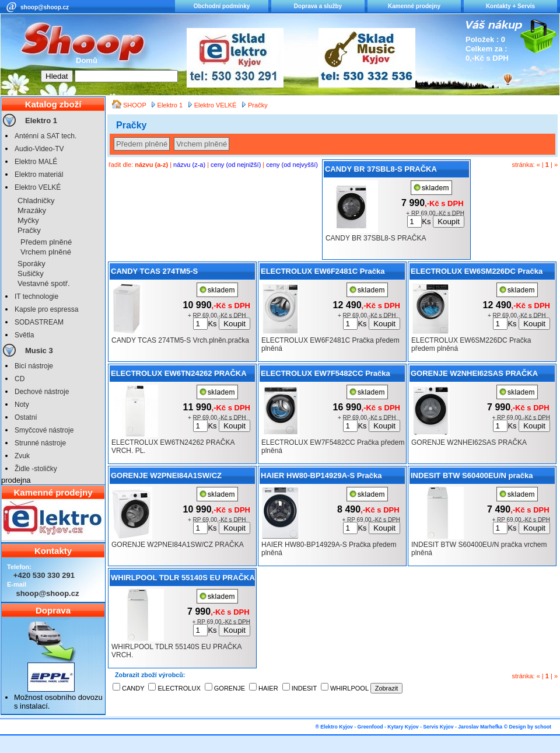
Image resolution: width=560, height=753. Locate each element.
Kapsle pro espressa (46, 309)
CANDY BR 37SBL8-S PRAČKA (381, 169)
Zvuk (22, 456)
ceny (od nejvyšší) (292, 165)
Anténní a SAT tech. (45, 136)
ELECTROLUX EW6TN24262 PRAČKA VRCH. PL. (179, 375)
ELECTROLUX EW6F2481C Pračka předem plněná (323, 273)
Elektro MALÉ (36, 162)
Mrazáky (32, 210)
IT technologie (36, 297)
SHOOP (136, 105)
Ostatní (26, 417)
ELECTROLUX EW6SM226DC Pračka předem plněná (477, 273)
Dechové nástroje (42, 392)
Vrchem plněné (46, 252)
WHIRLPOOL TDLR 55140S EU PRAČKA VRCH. (183, 580)
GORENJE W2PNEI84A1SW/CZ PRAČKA (166, 477)
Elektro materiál (39, 175)
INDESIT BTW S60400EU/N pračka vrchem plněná (472, 477)
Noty (22, 405)
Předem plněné (46, 242)
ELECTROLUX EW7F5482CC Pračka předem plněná (325, 375)
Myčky (28, 220)
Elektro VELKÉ (38, 187)
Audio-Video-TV (39, 149)
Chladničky (36, 201)
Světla (24, 335)
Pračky (29, 230)
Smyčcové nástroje (44, 430)
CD (20, 379)
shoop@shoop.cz (45, 7)
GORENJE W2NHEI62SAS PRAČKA (474, 373)
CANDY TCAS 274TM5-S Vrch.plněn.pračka (154, 273)
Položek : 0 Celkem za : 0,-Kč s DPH (487, 49)
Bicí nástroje (34, 366)
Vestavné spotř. (44, 283)
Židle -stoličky (36, 469)
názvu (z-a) (189, 165)
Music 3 (39, 351)
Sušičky (31, 273)
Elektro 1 (41, 121)
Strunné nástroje (40, 443)
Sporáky (32, 264)
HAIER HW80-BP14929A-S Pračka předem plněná (321, 477)
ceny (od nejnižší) (236, 165)
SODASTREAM (39, 322)
